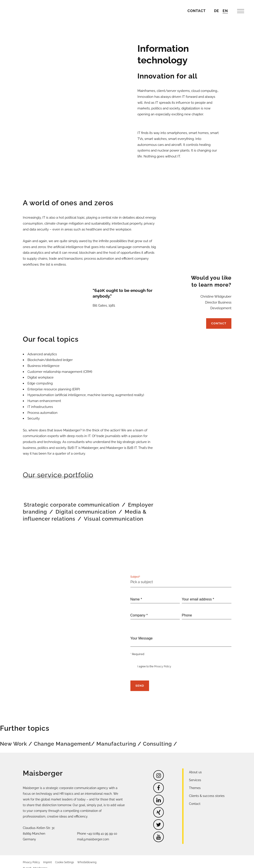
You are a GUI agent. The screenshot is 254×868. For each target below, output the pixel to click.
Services (195, 774)
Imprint (48, 856)
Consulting (157, 738)
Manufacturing (116, 738)
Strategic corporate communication (72, 499)
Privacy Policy (163, 661)
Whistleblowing (87, 856)
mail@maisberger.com (93, 833)
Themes (195, 782)
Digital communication (86, 506)
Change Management (62, 738)
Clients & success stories (207, 790)
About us (195, 766)
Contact (219, 315)
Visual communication (114, 513)
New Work (14, 738)
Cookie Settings (65, 856)
